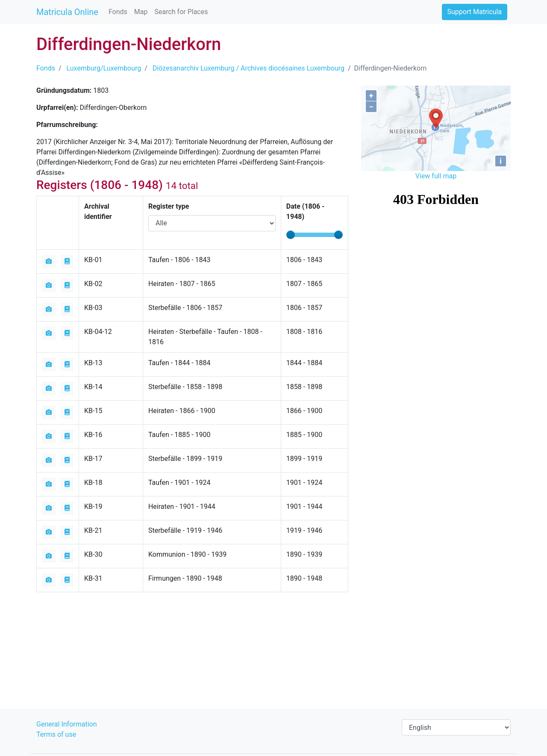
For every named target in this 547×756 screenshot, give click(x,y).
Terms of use (56, 734)
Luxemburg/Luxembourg (104, 68)
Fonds (118, 12)
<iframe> (436, 231)
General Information (67, 724)
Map (141, 12)
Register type (169, 206)
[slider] (291, 235)
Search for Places (181, 12)
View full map (436, 176)
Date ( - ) (306, 211)
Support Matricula (475, 12)
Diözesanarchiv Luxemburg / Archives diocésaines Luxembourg (249, 68)
